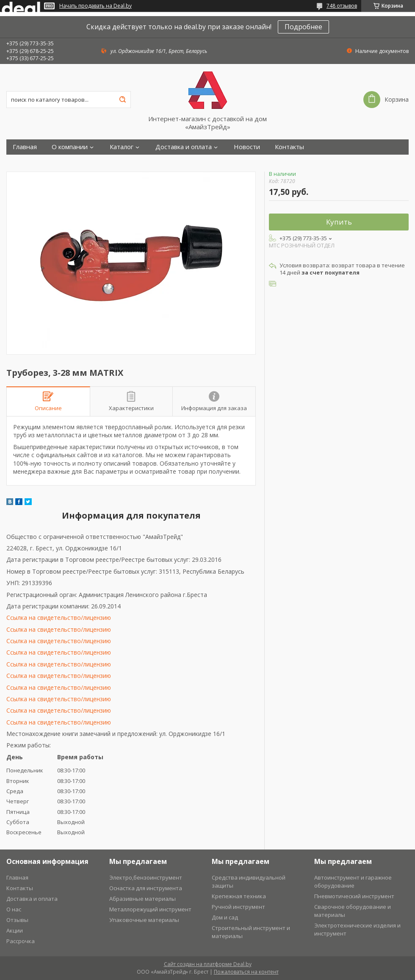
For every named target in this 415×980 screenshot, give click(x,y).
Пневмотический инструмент (354, 896)
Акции (15, 930)
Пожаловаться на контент (246, 972)
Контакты (289, 147)
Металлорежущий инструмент (150, 909)
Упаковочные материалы (144, 920)
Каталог (122, 147)
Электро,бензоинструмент (146, 877)
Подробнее (303, 27)
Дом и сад (225, 917)
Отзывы (17, 920)
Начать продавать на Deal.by (95, 6)
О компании (70, 147)
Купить (339, 222)
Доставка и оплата (184, 147)
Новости (247, 147)
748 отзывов (342, 6)
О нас (14, 909)
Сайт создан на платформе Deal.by (208, 964)
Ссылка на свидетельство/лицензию (59, 618)
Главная (25, 147)
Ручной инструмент (238, 907)
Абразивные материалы (142, 899)
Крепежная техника (239, 896)
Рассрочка (21, 941)
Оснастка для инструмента (146, 888)
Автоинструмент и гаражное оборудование (353, 881)
